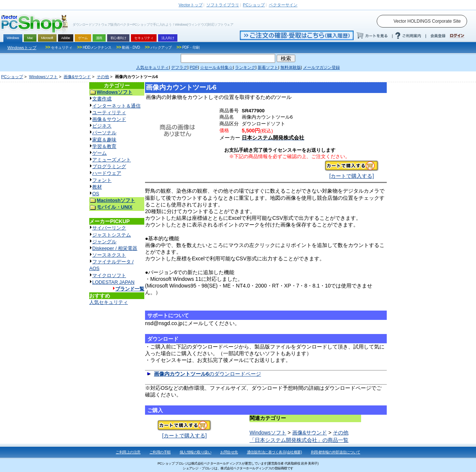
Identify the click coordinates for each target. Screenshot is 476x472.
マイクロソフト (109, 275)
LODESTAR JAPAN (113, 282)
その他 (103, 77)
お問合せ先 (229, 452)
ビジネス (102, 126)
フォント (102, 180)
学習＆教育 (104, 146)
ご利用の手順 (160, 452)
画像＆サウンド (109, 119)
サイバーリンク (109, 228)
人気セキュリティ (109, 302)
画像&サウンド (77, 77)
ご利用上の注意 (128, 452)
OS (96, 194)
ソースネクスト (109, 255)
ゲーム (99, 153)
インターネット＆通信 (116, 106)
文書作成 (102, 99)
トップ (190, 5)
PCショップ (12, 77)
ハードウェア (107, 173)
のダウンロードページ (208, 374)
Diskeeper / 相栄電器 (115, 248)
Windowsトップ (22, 48)
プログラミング (109, 166)
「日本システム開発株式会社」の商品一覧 (299, 440)
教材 (97, 187)
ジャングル (104, 242)
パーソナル (104, 133)
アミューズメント (112, 160)
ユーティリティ (109, 113)
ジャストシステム (112, 235)
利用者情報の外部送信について (336, 452)
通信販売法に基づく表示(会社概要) (274, 452)
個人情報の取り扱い (196, 452)
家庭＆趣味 (104, 140)
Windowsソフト (44, 77)
